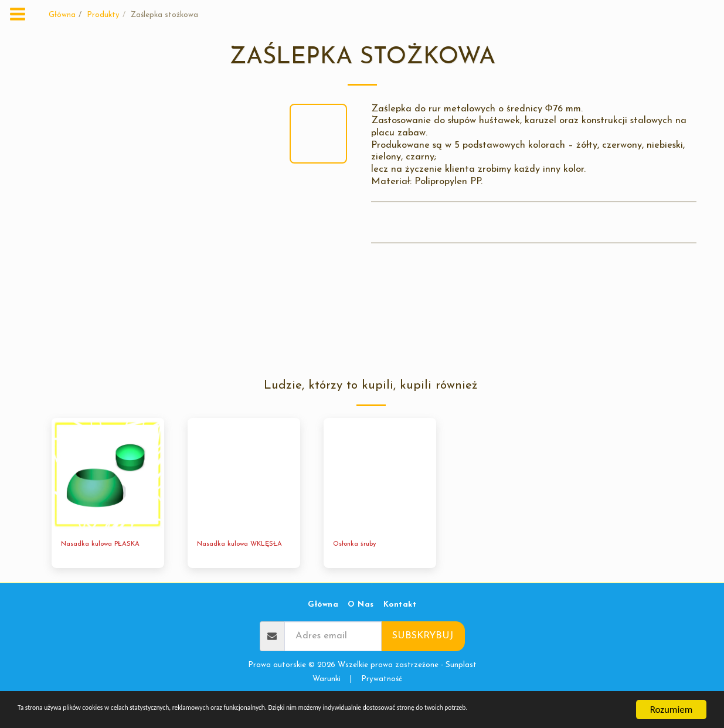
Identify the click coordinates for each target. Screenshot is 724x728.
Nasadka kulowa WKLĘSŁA (226, 551)
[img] (108, 474)
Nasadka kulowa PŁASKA (107, 545)
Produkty (103, 15)
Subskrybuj (423, 647)
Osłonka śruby (358, 545)
